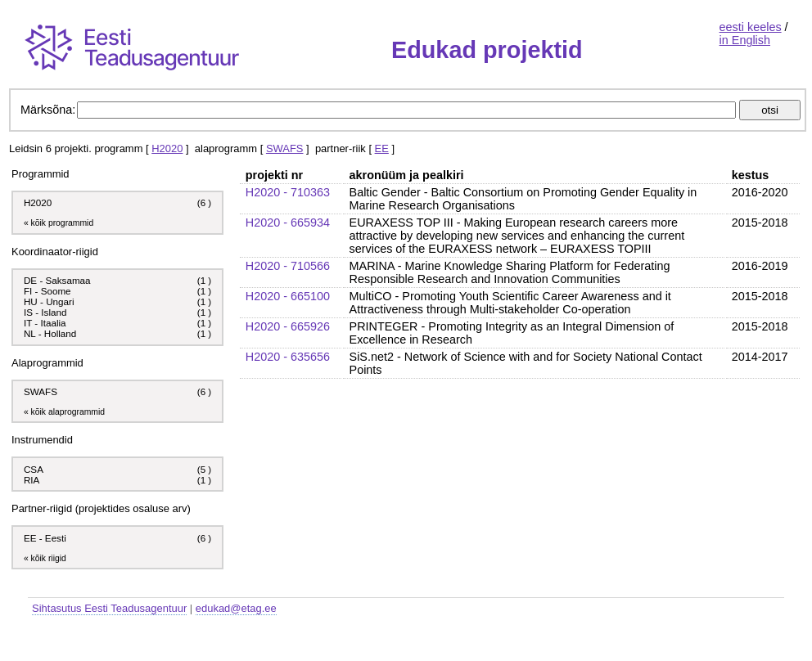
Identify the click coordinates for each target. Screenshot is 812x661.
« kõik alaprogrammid (64, 412)
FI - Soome (47, 291)
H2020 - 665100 (288, 296)
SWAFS (285, 148)
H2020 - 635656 (288, 357)
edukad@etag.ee (236, 608)
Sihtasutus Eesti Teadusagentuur (109, 608)
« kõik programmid (59, 223)
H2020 (167, 148)
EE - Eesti (45, 538)
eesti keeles (751, 27)
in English (745, 40)
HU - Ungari (49, 301)
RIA (33, 480)
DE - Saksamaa (57, 280)
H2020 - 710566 (288, 266)
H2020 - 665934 (288, 223)
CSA (35, 469)
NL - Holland (50, 333)
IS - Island (45, 312)
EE (382, 148)
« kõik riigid (45, 558)
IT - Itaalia (45, 323)
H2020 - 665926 (288, 326)
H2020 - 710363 (288, 192)
